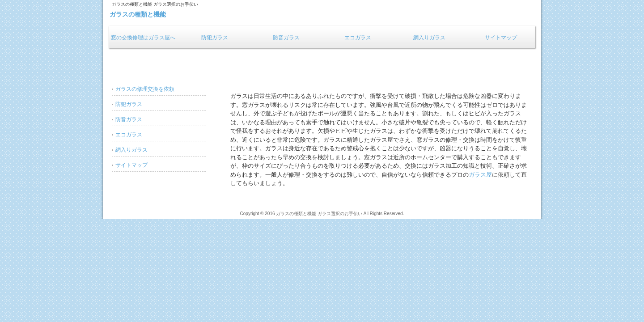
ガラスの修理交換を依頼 (145, 89)
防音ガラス (286, 38)
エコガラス (358, 38)
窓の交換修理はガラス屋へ (143, 38)
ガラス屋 (480, 175)
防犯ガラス (215, 38)
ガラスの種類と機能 (138, 14)
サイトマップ (501, 38)
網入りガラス (429, 38)
